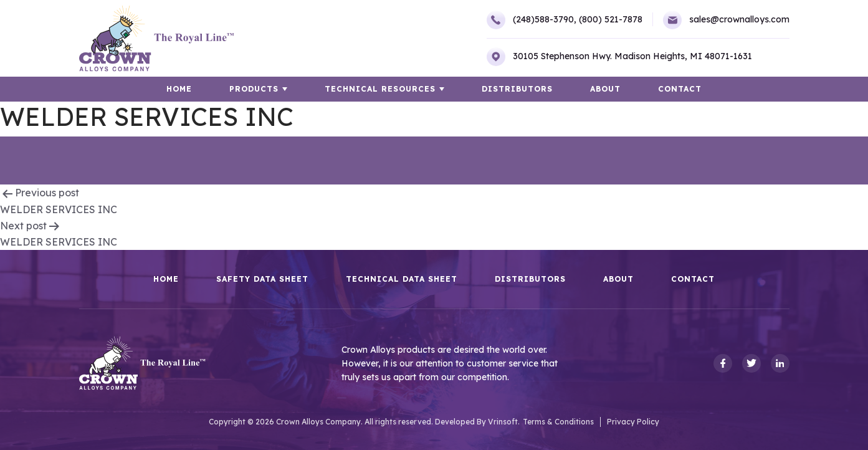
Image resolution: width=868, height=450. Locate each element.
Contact (680, 89)
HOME (179, 89)
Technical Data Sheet (402, 279)
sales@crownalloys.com (726, 20)
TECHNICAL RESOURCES (380, 89)
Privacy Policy (633, 422)
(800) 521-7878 (611, 19)
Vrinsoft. (504, 422)
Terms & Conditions (558, 422)
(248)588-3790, (532, 20)
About (605, 89)
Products (254, 89)
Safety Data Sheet (262, 279)
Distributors (517, 89)
